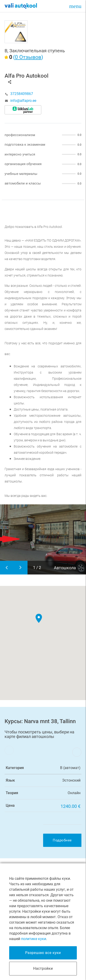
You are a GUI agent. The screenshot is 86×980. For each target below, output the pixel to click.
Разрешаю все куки (43, 953)
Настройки (43, 968)
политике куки (34, 939)
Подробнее (62, 840)
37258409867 (22, 94)
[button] (39, 618)
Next (21, 568)
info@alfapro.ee (23, 101)
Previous (7, 568)
